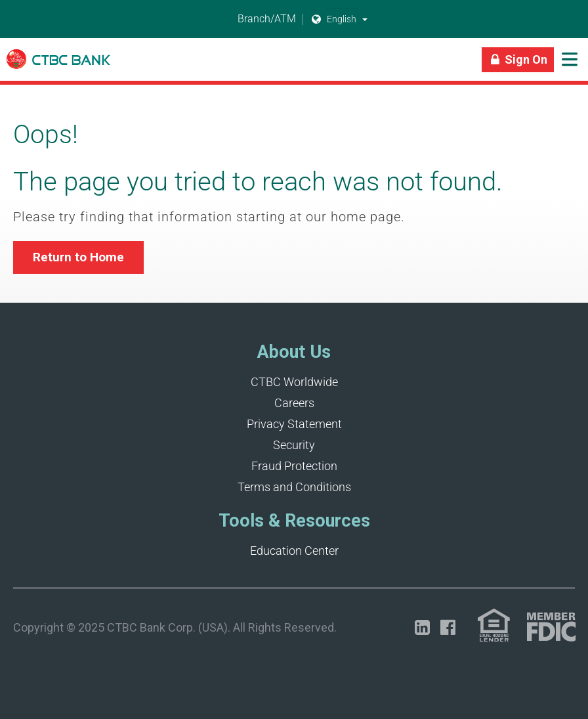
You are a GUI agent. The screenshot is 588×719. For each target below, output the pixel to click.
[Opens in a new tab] (422, 627)
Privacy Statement (294, 424)
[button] (365, 19)
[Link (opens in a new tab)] (494, 625)
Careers (294, 403)
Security (294, 445)
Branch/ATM (259, 19)
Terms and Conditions (294, 487)
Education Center (294, 551)
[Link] (58, 66)
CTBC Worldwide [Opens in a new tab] (294, 382)
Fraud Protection (294, 466)
